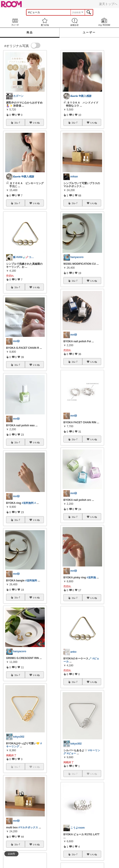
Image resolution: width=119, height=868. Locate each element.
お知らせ (74, 22)
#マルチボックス (28, 827)
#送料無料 (28, 503)
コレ (17, 123)
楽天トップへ (108, 4)
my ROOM (104, 22)
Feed (15, 22)
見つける (45, 22)
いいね (36, 123)
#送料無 (91, 578)
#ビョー (71, 753)
